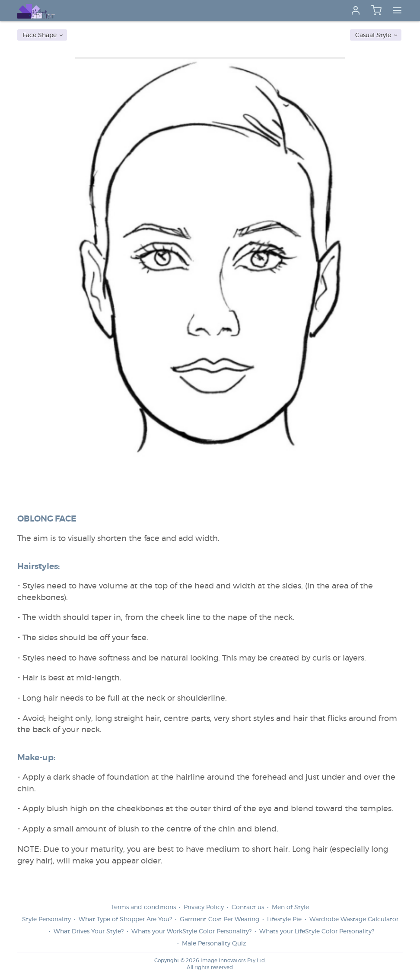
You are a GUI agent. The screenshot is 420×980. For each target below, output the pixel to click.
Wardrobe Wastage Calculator (354, 920)
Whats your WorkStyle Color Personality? (191, 932)
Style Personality (46, 920)
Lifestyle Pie (284, 920)
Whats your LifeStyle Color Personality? (317, 932)
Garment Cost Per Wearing (220, 920)
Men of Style (290, 907)
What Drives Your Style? (89, 932)
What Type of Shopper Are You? (125, 920)
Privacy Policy (204, 907)
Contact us (248, 907)
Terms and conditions (143, 907)
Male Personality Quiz (214, 944)
